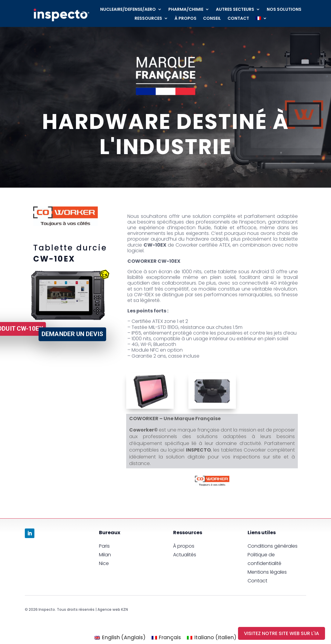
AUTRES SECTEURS (235, 10)
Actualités (185, 555)
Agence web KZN (113, 609)
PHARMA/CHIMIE (186, 10)
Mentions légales (267, 572)
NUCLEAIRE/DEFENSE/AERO (128, 10)
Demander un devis (72, 334)
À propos (184, 546)
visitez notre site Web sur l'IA (282, 633)
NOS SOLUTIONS (284, 10)
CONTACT (238, 19)
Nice (104, 563)
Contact (257, 581)
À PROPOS (186, 19)
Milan (105, 555)
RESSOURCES (148, 19)
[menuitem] (261, 19)
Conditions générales (273, 546)
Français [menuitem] (170, 637)
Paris (104, 546)
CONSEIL (212, 19)
